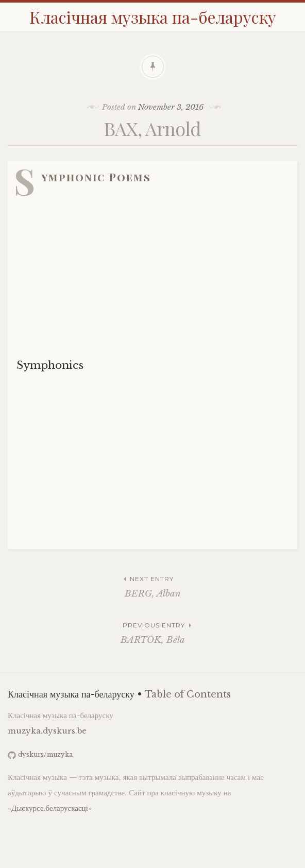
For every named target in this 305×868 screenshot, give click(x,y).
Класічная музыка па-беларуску (153, 17)
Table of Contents (188, 694)
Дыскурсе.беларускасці (50, 808)
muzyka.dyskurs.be (47, 731)
